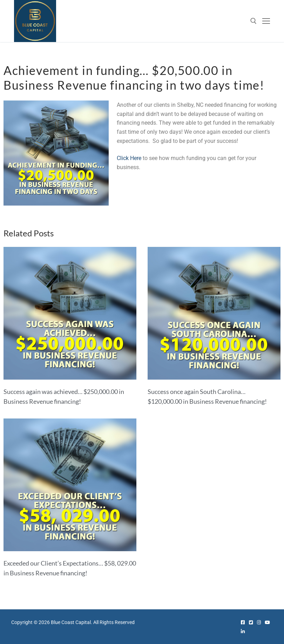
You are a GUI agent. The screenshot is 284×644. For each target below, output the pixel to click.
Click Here (129, 158)
